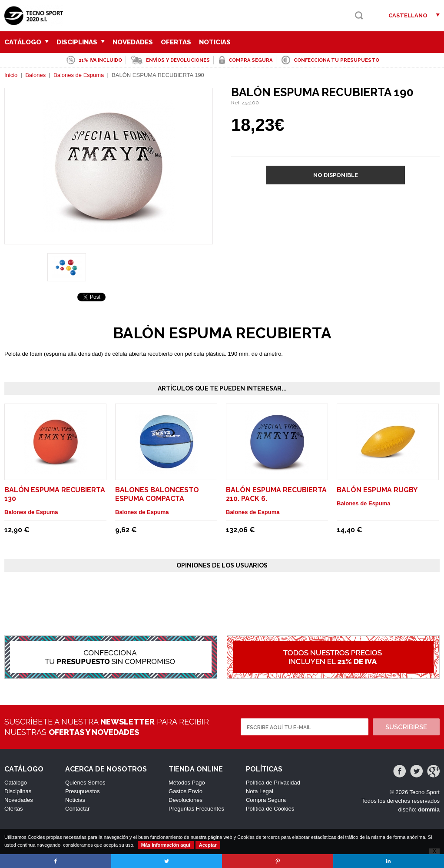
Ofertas (176, 42)
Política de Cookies (270, 809)
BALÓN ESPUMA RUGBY (377, 490)
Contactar (77, 809)
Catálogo (27, 42)
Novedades (133, 42)
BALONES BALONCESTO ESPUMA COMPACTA (157, 494)
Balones (35, 75)
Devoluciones (186, 800)
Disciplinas (81, 42)
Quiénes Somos (85, 783)
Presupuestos (83, 791)
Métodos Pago (187, 783)
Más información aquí (166, 845)
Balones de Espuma (79, 75)
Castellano (408, 15)
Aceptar (208, 845)
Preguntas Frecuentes (196, 809)
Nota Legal (260, 791)
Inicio (11, 75)
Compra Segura (266, 800)
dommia (429, 810)
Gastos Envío (186, 791)
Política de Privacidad (273, 783)
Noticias (215, 42)
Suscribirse (406, 727)
